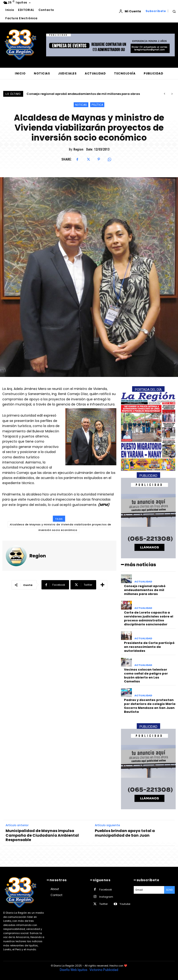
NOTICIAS (81, 105)
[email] (149, 890)
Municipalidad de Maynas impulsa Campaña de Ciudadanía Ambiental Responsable (42, 835)
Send (169, 890)
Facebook (106, 890)
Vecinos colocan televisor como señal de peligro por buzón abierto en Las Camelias (146, 675)
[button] (174, 11)
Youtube (125, 904)
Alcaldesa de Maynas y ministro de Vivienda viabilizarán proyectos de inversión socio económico (60, 527)
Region (78, 149)
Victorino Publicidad (104, 970)
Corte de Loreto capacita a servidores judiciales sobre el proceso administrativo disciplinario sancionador (149, 618)
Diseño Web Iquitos (74, 970)
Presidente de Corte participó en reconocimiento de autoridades (149, 647)
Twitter (103, 904)
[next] (172, 94)
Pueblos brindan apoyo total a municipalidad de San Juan (125, 833)
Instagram (106, 897)
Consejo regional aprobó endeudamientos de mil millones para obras (83, 94)
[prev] (164, 94)
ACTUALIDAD (143, 582)
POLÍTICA (97, 105)
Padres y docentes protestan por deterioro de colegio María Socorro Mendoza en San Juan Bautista (150, 706)
